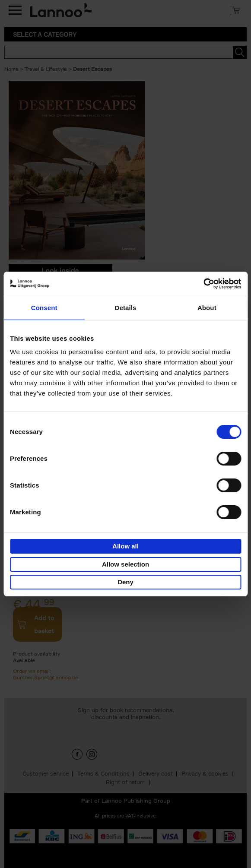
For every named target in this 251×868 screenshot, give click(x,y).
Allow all (125, 546)
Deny (125, 582)
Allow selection (125, 564)
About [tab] (207, 308)
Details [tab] (126, 308)
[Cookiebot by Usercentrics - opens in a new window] (203, 284)
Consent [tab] (44, 308)
